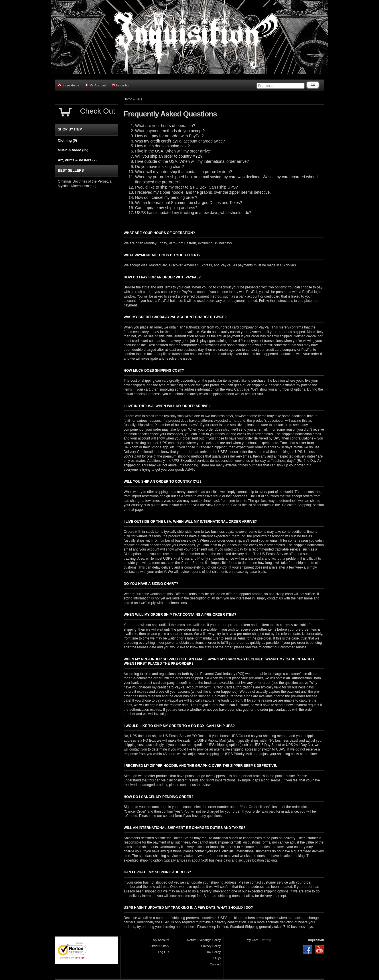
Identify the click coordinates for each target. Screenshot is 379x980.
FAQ (139, 99)
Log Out (164, 952)
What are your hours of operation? (165, 126)
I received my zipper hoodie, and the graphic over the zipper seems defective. (203, 192)
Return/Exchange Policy (204, 940)
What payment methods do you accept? (170, 131)
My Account (95, 85)
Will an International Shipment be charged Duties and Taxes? (188, 203)
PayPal (226, 265)
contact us (132, 572)
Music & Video (73, 150)
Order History (160, 946)
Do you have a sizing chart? (159, 167)
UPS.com (131, 447)
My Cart (252, 940)
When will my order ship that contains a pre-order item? (183, 172)
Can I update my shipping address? (166, 208)
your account (220, 434)
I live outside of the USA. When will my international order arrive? (192, 162)
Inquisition (121, 85)
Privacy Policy (211, 946)
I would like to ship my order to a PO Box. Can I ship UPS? (186, 187)
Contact (215, 964)
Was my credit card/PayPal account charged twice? (180, 141)
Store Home (69, 85)
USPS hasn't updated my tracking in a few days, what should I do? (193, 213)
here (192, 927)
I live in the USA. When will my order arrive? (174, 151)
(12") (93, 186)
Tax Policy (214, 952)
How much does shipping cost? (162, 146)
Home (128, 99)
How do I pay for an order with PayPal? (169, 136)
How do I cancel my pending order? (166, 198)
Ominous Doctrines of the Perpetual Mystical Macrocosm (85, 184)
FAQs (217, 958)
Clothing (67, 140)
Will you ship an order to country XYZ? (169, 156)
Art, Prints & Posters (77, 160)
